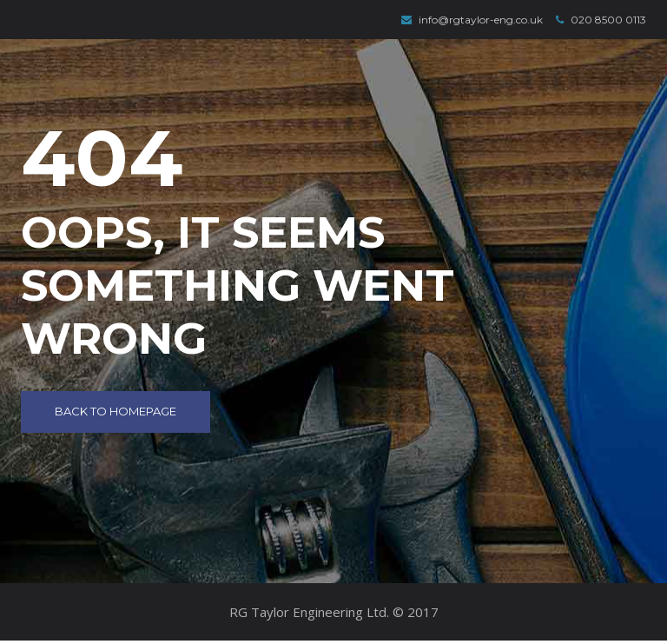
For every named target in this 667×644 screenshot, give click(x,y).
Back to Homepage (116, 411)
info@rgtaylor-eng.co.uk (472, 20)
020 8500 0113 (601, 20)
